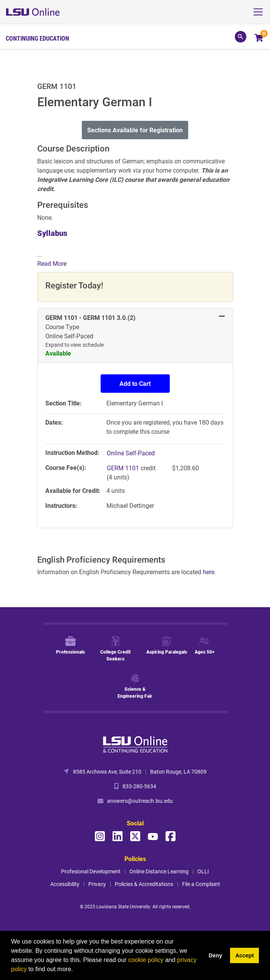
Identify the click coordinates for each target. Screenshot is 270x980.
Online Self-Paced (131, 453)
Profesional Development (91, 871)
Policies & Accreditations (144, 884)
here (209, 572)
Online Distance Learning (159, 871)
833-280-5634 (139, 786)
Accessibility (65, 884)
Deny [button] (215, 955)
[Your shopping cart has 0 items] (259, 39)
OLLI (203, 871)
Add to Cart (135, 383)
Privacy (97, 884)
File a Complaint (201, 884)
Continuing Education (37, 38)
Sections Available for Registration (135, 130)
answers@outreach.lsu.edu (140, 801)
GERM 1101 (124, 468)
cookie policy (146, 960)
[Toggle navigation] (261, 12)
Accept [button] (245, 955)
